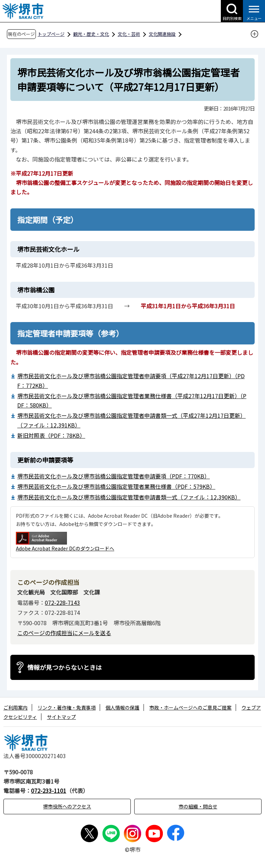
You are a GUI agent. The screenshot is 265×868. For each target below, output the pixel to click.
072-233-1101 (49, 790)
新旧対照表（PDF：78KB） (51, 435)
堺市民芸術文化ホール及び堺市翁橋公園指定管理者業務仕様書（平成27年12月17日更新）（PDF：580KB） (132, 400)
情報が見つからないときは (65, 667)
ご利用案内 (16, 707)
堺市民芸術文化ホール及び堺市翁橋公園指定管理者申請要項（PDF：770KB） (114, 476)
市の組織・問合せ (198, 806)
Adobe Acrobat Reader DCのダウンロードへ (65, 542)
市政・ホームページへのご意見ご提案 (190, 707)
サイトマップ (61, 717)
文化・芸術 (129, 34)
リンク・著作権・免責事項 (67, 707)
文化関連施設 (162, 34)
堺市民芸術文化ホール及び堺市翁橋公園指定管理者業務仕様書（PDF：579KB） (116, 486)
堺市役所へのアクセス (67, 806)
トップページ (51, 34)
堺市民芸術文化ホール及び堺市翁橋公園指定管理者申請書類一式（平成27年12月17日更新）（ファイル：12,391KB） (131, 420)
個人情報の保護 (122, 707)
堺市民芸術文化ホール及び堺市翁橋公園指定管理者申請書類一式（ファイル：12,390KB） (129, 497)
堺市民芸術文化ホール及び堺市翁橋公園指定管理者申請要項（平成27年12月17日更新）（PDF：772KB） (131, 380)
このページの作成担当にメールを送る (64, 633)
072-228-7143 (62, 602)
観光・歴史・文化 (91, 34)
